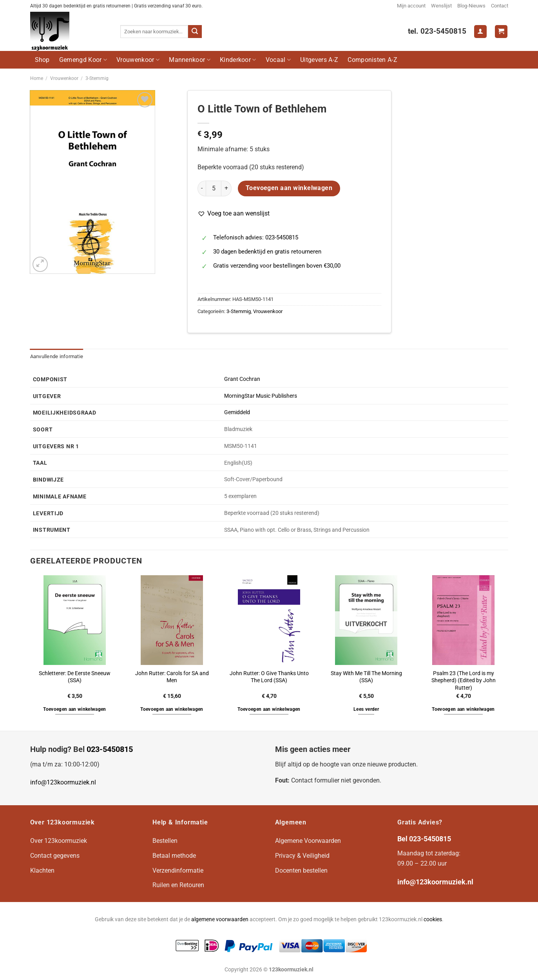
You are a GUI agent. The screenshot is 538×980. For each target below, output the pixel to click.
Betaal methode (174, 856)
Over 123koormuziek (59, 841)
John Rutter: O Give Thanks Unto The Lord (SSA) (269, 677)
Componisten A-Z (372, 60)
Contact (500, 6)
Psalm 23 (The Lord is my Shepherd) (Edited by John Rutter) (464, 681)
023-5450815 (110, 749)
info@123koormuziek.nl (63, 782)
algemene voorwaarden (220, 919)
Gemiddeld (237, 412)
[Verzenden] (195, 32)
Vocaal (278, 60)
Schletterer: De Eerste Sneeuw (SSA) (75, 677)
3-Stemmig (97, 78)
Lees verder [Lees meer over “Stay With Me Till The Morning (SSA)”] (366, 709)
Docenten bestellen (301, 870)
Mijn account (411, 6)
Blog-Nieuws (471, 6)
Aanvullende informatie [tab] (57, 356)
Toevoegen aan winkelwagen (289, 188)
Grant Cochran (242, 379)
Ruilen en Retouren (178, 885)
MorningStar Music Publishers (261, 396)
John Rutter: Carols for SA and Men (172, 677)
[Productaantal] (214, 188)
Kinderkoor (238, 60)
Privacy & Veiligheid (302, 856)
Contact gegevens (55, 856)
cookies (433, 919)
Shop (42, 60)
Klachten (42, 870)
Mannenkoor (190, 60)
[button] (234, 214)
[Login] (480, 32)
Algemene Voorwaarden (308, 841)
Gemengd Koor (83, 60)
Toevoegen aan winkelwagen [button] (75, 709)
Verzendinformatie (178, 870)
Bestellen (165, 841)
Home (37, 78)
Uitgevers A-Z (319, 60)
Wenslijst (441, 6)
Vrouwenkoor (138, 60)
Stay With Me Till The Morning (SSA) (366, 677)
